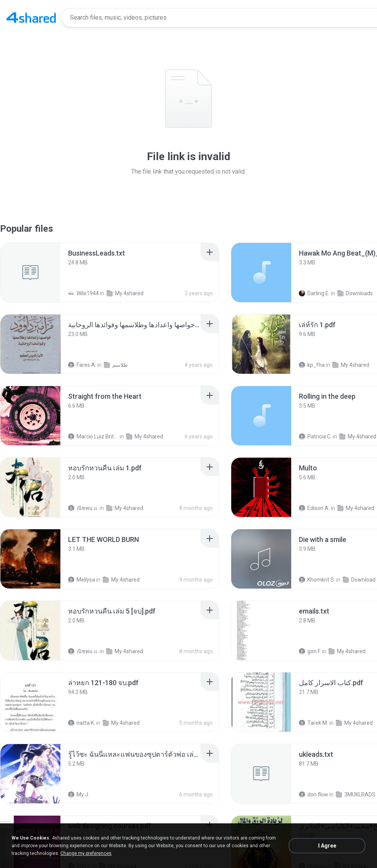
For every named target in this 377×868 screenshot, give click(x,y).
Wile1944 (83, 293)
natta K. (82, 723)
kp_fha (312, 365)
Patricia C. (315, 437)
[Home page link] (31, 18)
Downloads (355, 293)
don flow (314, 794)
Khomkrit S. (317, 580)
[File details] (30, 273)
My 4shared (125, 293)
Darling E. (314, 293)
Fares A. (82, 365)
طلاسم (116, 365)
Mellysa (82, 580)
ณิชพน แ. (83, 508)
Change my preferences (86, 853)
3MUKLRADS (356, 794)
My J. (79, 794)
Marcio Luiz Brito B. (93, 437)
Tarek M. (314, 723)
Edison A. (314, 508)
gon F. (310, 651)
